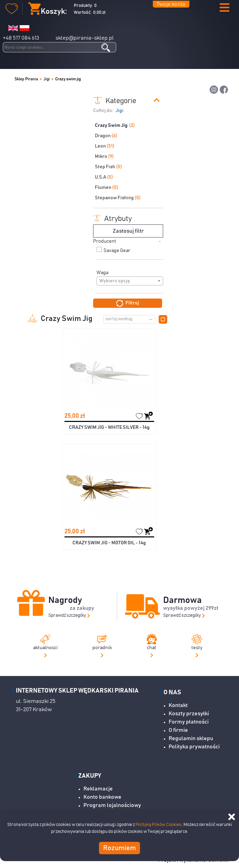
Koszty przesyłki (189, 714)
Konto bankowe (102, 797)
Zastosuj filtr (128, 231)
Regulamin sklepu (191, 738)
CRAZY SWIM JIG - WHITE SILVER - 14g (109, 427)
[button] (225, 8)
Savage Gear (117, 251)
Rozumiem (119, 848)
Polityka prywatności (194, 747)
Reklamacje (98, 789)
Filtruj (128, 303)
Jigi (47, 79)
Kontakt (178, 705)
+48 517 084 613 (21, 38)
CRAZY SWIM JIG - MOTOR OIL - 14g (109, 543)
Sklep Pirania (26, 79)
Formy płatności (189, 722)
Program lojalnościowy (112, 805)
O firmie (178, 730)
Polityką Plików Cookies (159, 825)
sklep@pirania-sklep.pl (85, 38)
